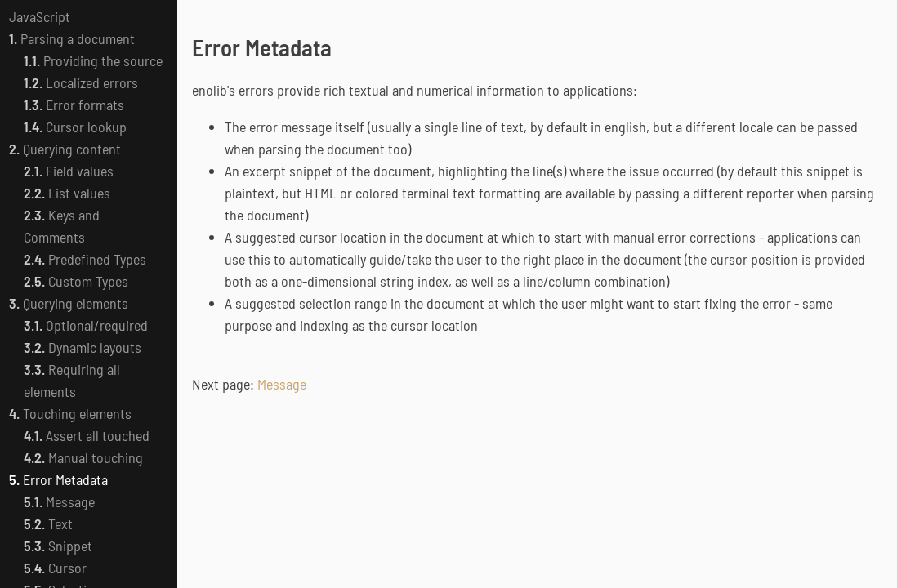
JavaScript (40, 16)
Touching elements (70, 413)
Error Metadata (58, 479)
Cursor (55, 568)
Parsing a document (72, 38)
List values (67, 193)
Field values (69, 171)
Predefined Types (85, 259)
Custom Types (76, 281)
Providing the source (93, 60)
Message (59, 501)
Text (48, 523)
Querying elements (69, 303)
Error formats (74, 105)
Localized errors (81, 82)
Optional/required (86, 325)
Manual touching (83, 457)
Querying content (65, 149)
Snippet (58, 546)
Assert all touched (87, 435)
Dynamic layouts (83, 347)
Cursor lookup (75, 127)
